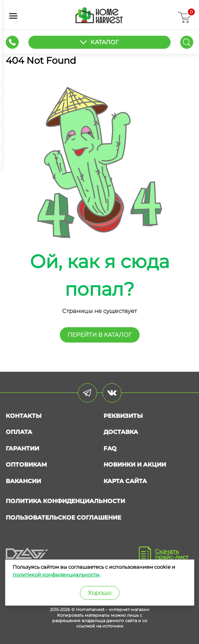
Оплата (19, 432)
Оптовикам (26, 464)
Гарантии (22, 448)
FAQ (110, 448)
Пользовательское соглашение (63, 517)
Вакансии (23, 481)
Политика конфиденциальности (65, 501)
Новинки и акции (135, 464)
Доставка (121, 432)
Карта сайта (125, 481)
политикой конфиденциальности (56, 574)
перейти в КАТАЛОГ (100, 335)
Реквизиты (123, 416)
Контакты (24, 416)
